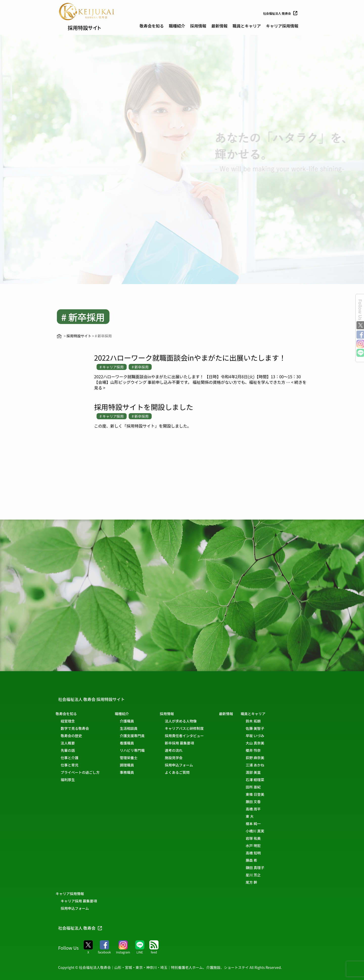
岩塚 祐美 (267, 838)
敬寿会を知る (152, 26)
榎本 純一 (267, 824)
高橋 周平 (267, 809)
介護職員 (132, 721)
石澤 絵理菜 (269, 780)
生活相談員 (134, 728)
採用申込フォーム (187, 765)
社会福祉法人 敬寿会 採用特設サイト (100, 699)
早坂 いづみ (269, 736)
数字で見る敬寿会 (77, 728)
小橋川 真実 (269, 831)
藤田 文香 (267, 802)
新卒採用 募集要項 (187, 743)
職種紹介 (177, 26)
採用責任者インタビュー (192, 736)
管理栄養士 (134, 758)
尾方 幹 (265, 882)
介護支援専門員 (137, 736)
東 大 (263, 816)
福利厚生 (70, 780)
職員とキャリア (247, 26)
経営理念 (70, 721)
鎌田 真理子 (269, 868)
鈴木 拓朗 (267, 721)
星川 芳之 (267, 875)
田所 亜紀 (267, 787)
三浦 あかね (269, 765)
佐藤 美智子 (269, 728)
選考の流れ (181, 750)
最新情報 (219, 26)
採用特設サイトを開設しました (144, 407)
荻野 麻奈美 (269, 758)
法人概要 (70, 743)
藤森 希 (265, 860)
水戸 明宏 (267, 846)
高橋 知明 (267, 853)
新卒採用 (142, 367)
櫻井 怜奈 (267, 750)
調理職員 (132, 765)
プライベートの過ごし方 (83, 772)
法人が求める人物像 (188, 721)
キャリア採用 (113, 367)
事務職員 (132, 772)
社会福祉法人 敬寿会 (278, 13)
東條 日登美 (269, 794)
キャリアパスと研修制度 (192, 728)
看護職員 (132, 743)
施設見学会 (181, 758)
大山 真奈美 (269, 743)
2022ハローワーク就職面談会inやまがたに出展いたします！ (190, 358)
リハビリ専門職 (137, 750)
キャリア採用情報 (282, 26)
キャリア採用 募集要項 (81, 901)
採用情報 (198, 26)
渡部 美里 (267, 772)
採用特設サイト (91, 27)
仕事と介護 (72, 758)
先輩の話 (70, 750)
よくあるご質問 (185, 772)
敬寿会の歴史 (74, 736)
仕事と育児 (72, 765)
